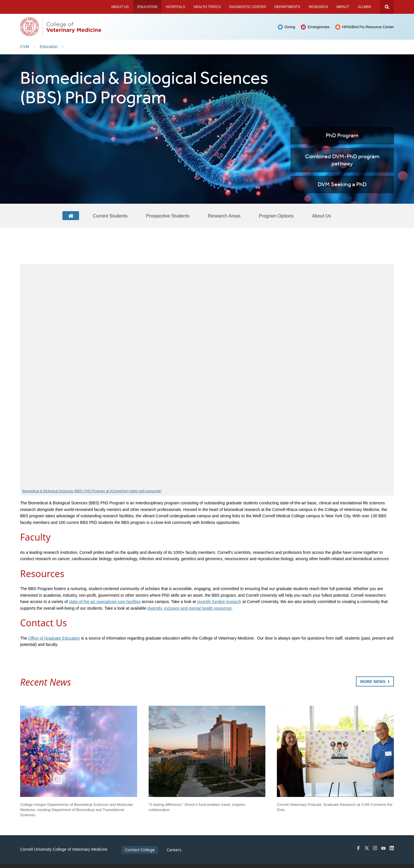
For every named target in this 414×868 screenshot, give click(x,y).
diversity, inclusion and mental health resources (190, 608)
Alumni (364, 7)
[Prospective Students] (168, 216)
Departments (287, 7)
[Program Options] (276, 216)
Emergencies (319, 27)
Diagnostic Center (247, 7)
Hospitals (175, 7)
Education (147, 7)
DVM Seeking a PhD (342, 185)
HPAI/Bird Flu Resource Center (368, 27)
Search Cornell (387, 7)
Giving (290, 27)
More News (375, 682)
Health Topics (207, 7)
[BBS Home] (71, 216)
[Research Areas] (224, 216)
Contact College (140, 850)
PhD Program (342, 136)
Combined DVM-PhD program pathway (342, 160)
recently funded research (219, 602)
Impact (343, 7)
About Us (120, 7)
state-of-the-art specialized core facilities (105, 602)
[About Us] (321, 216)
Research (318, 7)
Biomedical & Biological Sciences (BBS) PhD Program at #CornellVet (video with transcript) (92, 491)
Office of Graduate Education (54, 638)
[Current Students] (110, 216)
